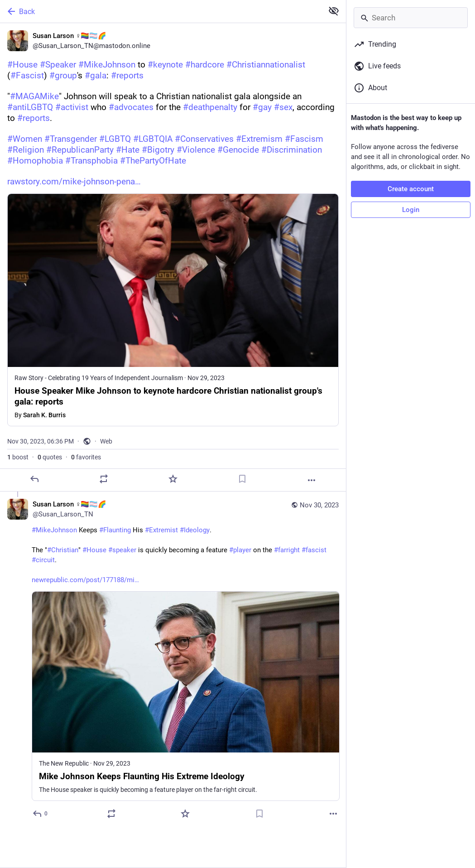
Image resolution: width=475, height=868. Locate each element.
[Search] (411, 18)
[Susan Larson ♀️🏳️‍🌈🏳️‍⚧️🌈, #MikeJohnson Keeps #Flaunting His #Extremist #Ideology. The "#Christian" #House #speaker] (173, 660)
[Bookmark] (242, 479)
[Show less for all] (334, 11)
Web (106, 441)
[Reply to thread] (41, 814)
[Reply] (34, 479)
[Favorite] (173, 479)
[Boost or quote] (104, 479)
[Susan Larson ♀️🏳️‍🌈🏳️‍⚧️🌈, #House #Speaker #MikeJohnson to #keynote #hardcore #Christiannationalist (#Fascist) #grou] (173, 257)
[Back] (161, 11)
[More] (312, 480)
